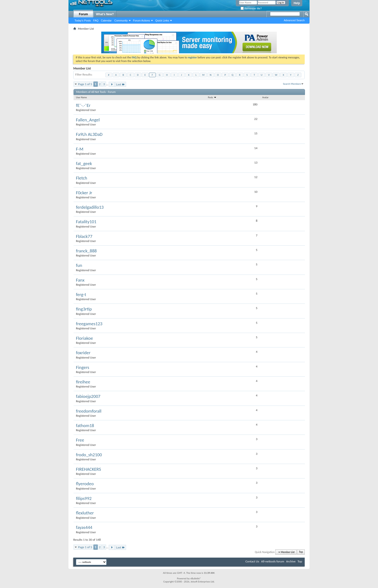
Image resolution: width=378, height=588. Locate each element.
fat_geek (84, 163)
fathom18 (85, 425)
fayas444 (84, 527)
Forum (83, 14)
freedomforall (89, 411)
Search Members (292, 84)
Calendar (106, 21)
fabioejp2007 (88, 396)
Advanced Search (294, 20)
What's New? (105, 14)
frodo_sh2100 (89, 455)
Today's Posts (83, 21)
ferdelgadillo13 (90, 207)
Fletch (82, 178)
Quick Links (162, 21)
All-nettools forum (273, 561)
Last (121, 84)
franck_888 (86, 251)
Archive (291, 561)
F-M (80, 149)
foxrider (83, 353)
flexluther (85, 513)
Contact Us (252, 561)
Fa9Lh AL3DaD (89, 134)
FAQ (96, 21)
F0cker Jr (84, 193)
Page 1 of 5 (85, 84)
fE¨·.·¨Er (83, 105)
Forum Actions (142, 21)
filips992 (84, 498)
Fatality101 (86, 222)
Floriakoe (84, 338)
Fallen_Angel (88, 120)
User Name (81, 97)
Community (121, 21)
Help (297, 3)
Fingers (83, 367)
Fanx (80, 280)
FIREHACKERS (88, 469)
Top (301, 552)
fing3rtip (84, 309)
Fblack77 (84, 236)
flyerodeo (85, 484)
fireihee (83, 382)
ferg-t (81, 294)
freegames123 (89, 324)
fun (79, 265)
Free (80, 440)
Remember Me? (251, 9)
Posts (212, 97)
